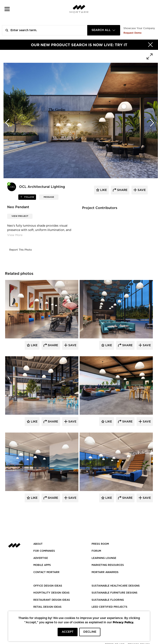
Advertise (41, 558)
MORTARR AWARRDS (105, 572)
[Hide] (150, 45)
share (122, 190)
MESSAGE (49, 197)
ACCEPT (68, 632)
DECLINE (90, 632)
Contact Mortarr (46, 572)
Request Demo (132, 33)
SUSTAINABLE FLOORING (108, 600)
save (141, 190)
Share (52, 345)
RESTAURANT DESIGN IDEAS (52, 600)
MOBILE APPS (42, 565)
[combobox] (104, 30)
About (38, 544)
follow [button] (29, 197)
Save (72, 345)
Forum (96, 551)
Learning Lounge (104, 558)
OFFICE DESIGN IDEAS (48, 586)
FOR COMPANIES (44, 551)
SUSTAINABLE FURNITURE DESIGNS (114, 593)
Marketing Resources (108, 565)
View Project (20, 216)
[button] (7, 9)
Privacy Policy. (123, 622)
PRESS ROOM (100, 544)
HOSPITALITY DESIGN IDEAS (51, 593)
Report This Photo (21, 250)
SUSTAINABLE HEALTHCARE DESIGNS (116, 586)
